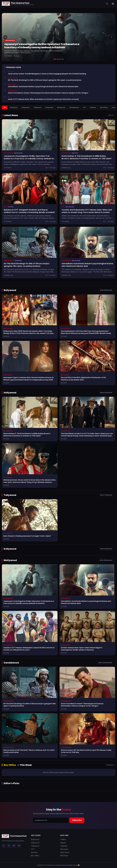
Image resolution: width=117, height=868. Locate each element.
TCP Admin (8, 56)
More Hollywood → (107, 393)
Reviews (93, 107)
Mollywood (10, 40)
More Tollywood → (107, 495)
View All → (112, 115)
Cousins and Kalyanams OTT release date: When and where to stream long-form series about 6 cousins (87, 211)
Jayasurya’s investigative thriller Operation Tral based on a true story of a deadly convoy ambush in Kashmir (42, 46)
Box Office (104, 107)
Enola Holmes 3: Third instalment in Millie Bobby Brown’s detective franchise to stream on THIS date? (87, 157)
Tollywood (37, 107)
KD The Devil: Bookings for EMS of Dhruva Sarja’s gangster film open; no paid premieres (45, 80)
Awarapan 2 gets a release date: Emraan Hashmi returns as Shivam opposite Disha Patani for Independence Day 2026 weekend (28, 380)
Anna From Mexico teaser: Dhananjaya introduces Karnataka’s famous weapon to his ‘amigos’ (48, 93)
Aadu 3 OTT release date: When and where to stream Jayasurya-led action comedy (43, 99)
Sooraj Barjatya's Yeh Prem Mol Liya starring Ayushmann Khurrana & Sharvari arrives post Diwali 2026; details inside (86, 332)
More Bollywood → (107, 290)
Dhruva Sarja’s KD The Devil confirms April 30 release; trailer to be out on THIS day (86, 751)
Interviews (64, 849)
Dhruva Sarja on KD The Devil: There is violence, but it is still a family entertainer (29, 751)
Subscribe (77, 820)
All (5, 107)
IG (14, 846)
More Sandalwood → (106, 663)
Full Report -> (111, 765)
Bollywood (14, 107)
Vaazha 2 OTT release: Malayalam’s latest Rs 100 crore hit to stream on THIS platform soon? (29, 649)
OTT (84, 107)
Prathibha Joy (66, 168)
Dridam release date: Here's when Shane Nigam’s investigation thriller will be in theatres (82, 649)
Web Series (65, 852)
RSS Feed (64, 856)
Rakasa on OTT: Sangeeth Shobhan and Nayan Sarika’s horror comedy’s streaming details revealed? (29, 211)
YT (19, 846)
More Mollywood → (107, 560)
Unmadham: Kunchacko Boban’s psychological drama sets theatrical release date (43, 87)
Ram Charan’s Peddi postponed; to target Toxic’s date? (27, 536)
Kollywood (49, 107)
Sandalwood (74, 107)
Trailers (63, 839)
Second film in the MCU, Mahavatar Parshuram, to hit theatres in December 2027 (83, 379)
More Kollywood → (107, 549)
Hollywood (25, 107)
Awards (63, 843)
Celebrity (64, 846)
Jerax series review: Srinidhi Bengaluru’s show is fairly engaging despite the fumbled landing (47, 74)
